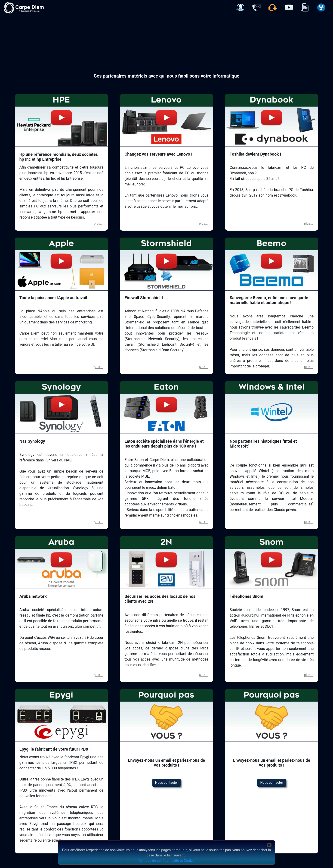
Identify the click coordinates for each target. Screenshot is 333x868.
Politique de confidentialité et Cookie (166, 861)
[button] (240, 7)
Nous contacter (166, 783)
